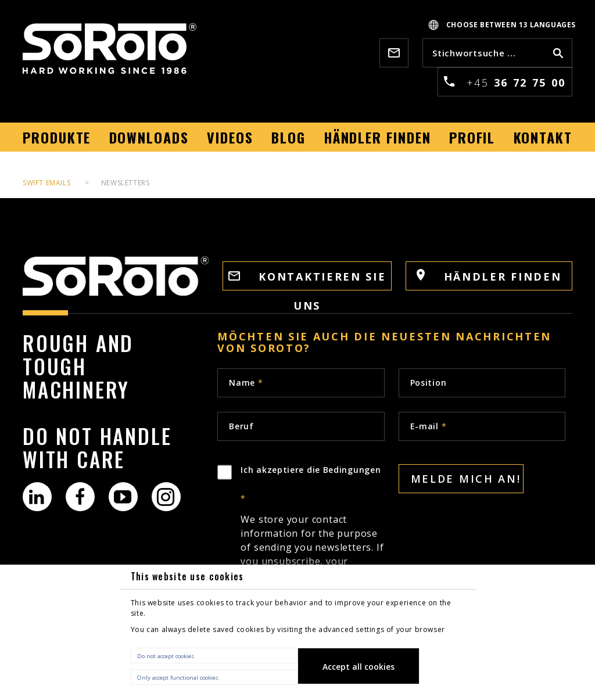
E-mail (429, 426)
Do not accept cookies (166, 656)
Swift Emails (46, 183)
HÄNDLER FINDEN (489, 276)
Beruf (241, 426)
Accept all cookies (359, 667)
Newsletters (126, 183)
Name (246, 383)
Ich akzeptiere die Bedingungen (312, 544)
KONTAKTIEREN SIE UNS (307, 280)
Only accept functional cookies (178, 678)
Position (429, 383)
